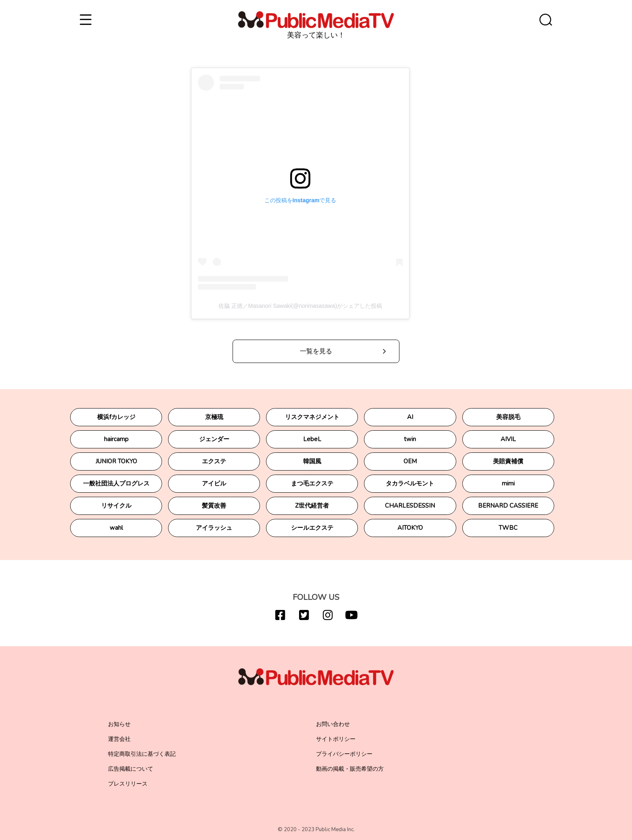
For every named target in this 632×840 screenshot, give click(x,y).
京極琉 (214, 417)
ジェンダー (214, 439)
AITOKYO (410, 528)
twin (410, 439)
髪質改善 (214, 506)
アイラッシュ (214, 528)
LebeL (312, 439)
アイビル (214, 483)
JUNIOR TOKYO (116, 461)
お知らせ (119, 724)
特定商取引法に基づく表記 (142, 754)
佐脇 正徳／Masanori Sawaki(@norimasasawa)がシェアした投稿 (300, 306)
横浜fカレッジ (116, 417)
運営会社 (119, 739)
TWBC (508, 528)
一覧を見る (316, 351)
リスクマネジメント (312, 417)
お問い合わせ (333, 724)
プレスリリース (128, 784)
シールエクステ (312, 528)
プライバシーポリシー (344, 754)
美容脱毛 (508, 417)
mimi (508, 483)
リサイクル (116, 506)
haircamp (116, 439)
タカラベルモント (410, 483)
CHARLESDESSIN (410, 506)
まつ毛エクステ (312, 483)
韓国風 (312, 461)
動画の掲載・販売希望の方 (350, 769)
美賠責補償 (508, 461)
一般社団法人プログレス (116, 483)
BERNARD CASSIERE (508, 506)
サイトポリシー (336, 739)
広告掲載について (131, 769)
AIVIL (508, 439)
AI (410, 417)
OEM (410, 461)
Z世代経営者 (312, 506)
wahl (116, 528)
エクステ (214, 461)
